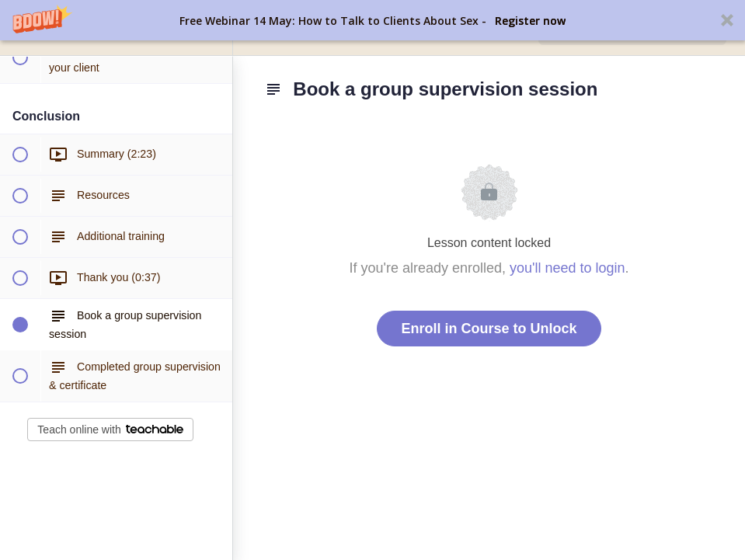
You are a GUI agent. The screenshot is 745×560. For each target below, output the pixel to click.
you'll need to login (567, 268)
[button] (372, 20)
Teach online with (110, 430)
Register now (530, 21)
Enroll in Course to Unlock (489, 329)
